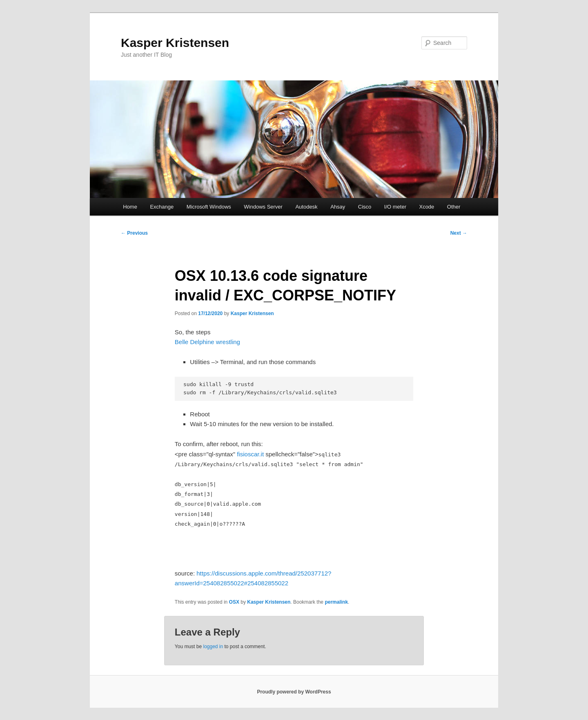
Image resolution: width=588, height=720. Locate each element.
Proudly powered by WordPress (294, 692)
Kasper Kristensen (175, 43)
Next (459, 233)
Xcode (427, 207)
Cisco (365, 207)
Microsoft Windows (209, 207)
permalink (336, 602)
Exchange (162, 207)
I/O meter (395, 207)
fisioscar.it (250, 454)
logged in (213, 647)
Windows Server (263, 207)
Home (130, 207)
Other (454, 207)
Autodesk (306, 207)
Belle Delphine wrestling (207, 342)
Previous (134, 233)
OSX (234, 602)
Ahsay (338, 207)
